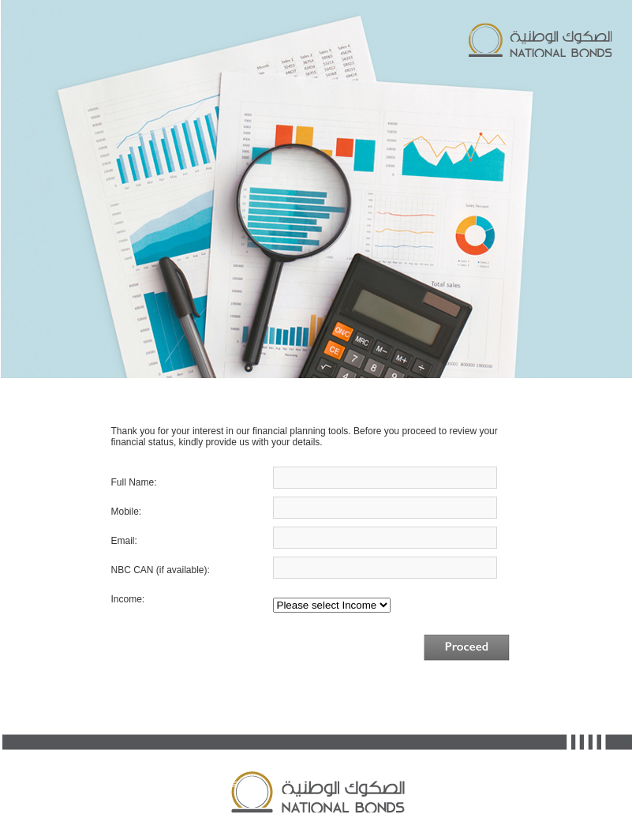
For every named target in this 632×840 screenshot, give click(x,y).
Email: (164, 541)
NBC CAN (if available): (161, 570)
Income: (128, 599)
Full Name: (137, 482)
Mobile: (181, 512)
